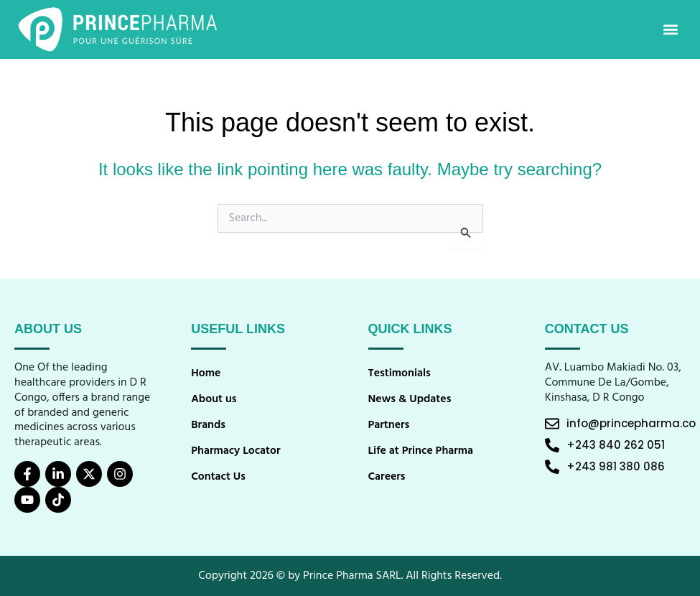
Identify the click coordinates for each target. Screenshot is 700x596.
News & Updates (411, 399)
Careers (387, 477)
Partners (389, 425)
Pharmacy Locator (236, 451)
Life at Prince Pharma (422, 451)
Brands (209, 425)
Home (206, 373)
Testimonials (400, 373)
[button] (670, 30)
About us (214, 399)
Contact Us (219, 477)
